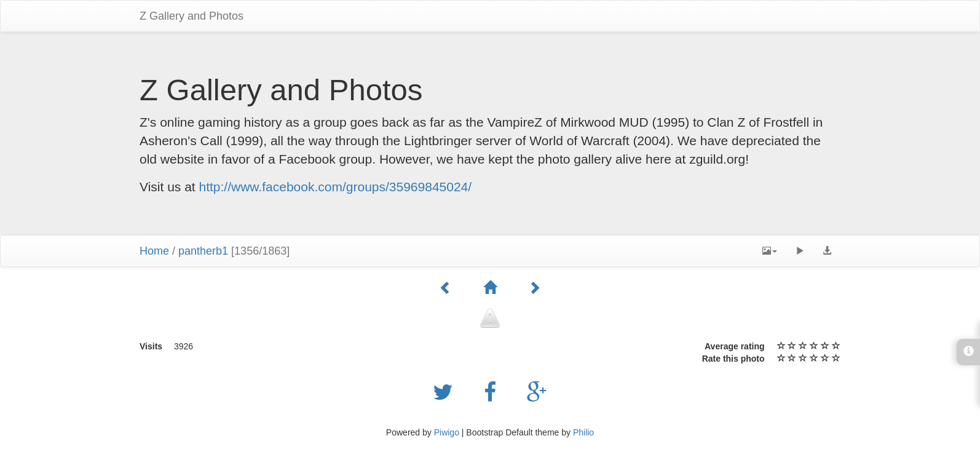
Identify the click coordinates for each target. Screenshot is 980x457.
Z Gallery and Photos (192, 16)
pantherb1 (203, 251)
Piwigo (447, 432)
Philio (583, 432)
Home (154, 251)
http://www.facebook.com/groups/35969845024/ (336, 187)
